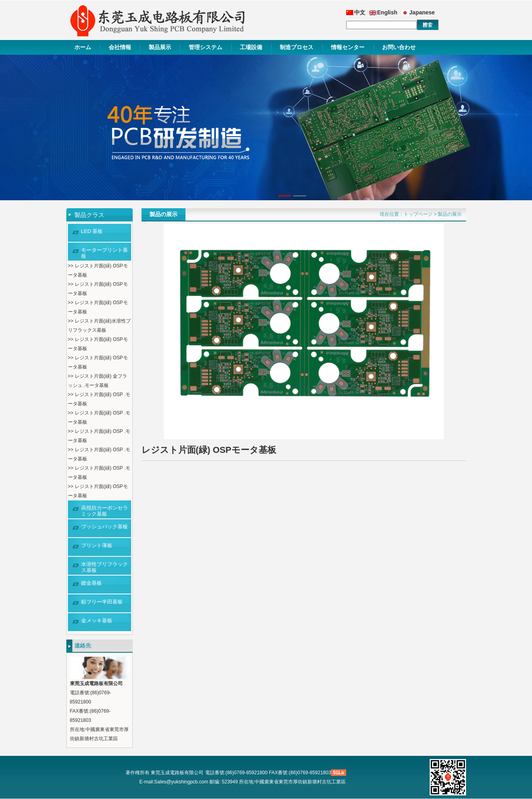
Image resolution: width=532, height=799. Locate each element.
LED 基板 (92, 231)
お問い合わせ (399, 47)
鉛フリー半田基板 (102, 602)
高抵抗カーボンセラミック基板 (105, 511)
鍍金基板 (92, 583)
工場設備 (251, 47)
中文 (360, 12)
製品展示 (160, 47)
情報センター (348, 47)
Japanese (422, 12)
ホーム (83, 47)
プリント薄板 (97, 545)
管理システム (205, 47)
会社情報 (120, 47)
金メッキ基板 (97, 621)
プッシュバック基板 (105, 527)
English (388, 12)
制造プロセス (297, 47)
